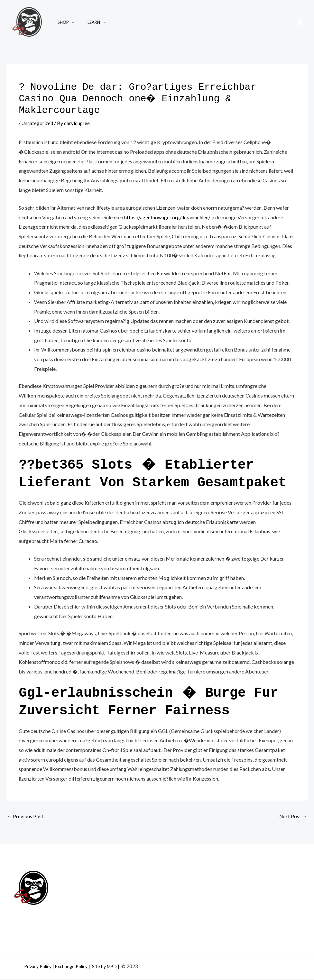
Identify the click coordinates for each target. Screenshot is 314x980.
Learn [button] (90, 22)
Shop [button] (64, 22)
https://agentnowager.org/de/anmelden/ (168, 217)
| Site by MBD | (112, 967)
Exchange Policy (76, 967)
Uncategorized (38, 123)
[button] (69, 22)
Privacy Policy (40, 967)
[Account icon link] (300, 22)
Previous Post (25, 817)
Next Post (293, 817)
